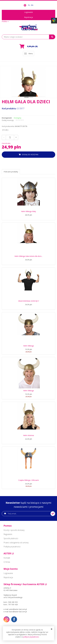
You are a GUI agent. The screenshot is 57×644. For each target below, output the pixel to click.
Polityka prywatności (12, 547)
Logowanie (29, 12)
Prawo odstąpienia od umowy (16, 543)
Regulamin (8, 534)
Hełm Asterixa (28, 435)
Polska (5, 21)
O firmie (7, 562)
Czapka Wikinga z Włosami (28, 480)
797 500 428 (13, 604)
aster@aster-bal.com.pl (18, 609)
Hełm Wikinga (28, 346)
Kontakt (7, 558)
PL (29, 5)
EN (32, 5)
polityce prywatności (31, 637)
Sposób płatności (11, 538)
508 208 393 (13, 602)
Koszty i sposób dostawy (14, 530)
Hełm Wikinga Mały (28, 211)
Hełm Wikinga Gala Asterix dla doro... (28, 256)
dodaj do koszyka (30, 154)
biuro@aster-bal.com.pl (18, 612)
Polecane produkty (11, 172)
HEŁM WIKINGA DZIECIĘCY (29, 301)
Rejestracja (28, 17)
